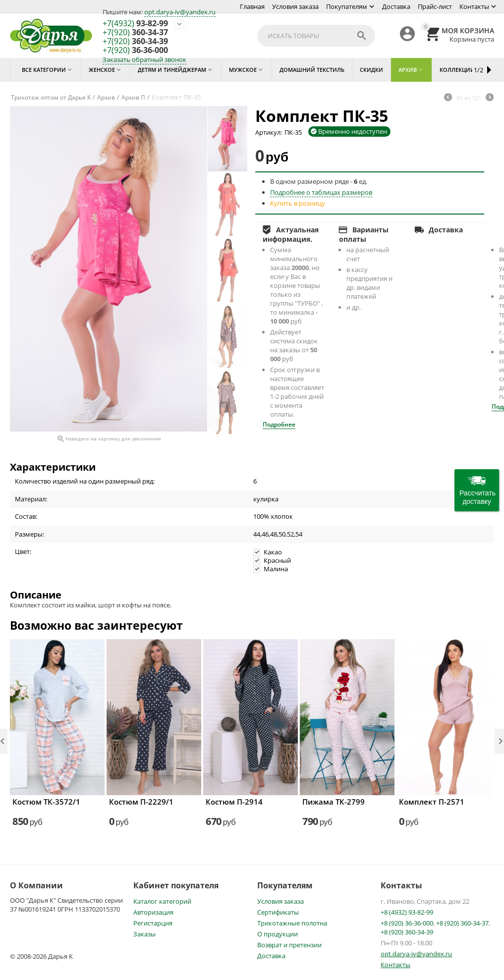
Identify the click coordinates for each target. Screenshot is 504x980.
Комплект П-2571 (432, 802)
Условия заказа (295, 6)
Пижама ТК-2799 (334, 802)
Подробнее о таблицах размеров (321, 192)
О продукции (278, 934)
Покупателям (347, 6)
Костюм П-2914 (234, 802)
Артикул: (269, 132)
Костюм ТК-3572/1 (46, 802)
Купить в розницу (298, 203)
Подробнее (279, 424)
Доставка (396, 6)
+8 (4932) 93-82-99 (407, 912)
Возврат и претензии (289, 945)
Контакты (474, 6)
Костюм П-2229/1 (141, 802)
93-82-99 (135, 24)
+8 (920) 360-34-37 (462, 923)
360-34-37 (135, 33)
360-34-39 (135, 42)
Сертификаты (278, 912)
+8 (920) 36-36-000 (407, 923)
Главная (252, 6)
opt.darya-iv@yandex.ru (180, 12)
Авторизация (153, 912)
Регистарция (153, 923)
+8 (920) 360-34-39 (407, 932)
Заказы (144, 934)
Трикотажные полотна (292, 923)
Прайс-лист (435, 6)
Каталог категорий (162, 901)
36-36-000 (135, 51)
